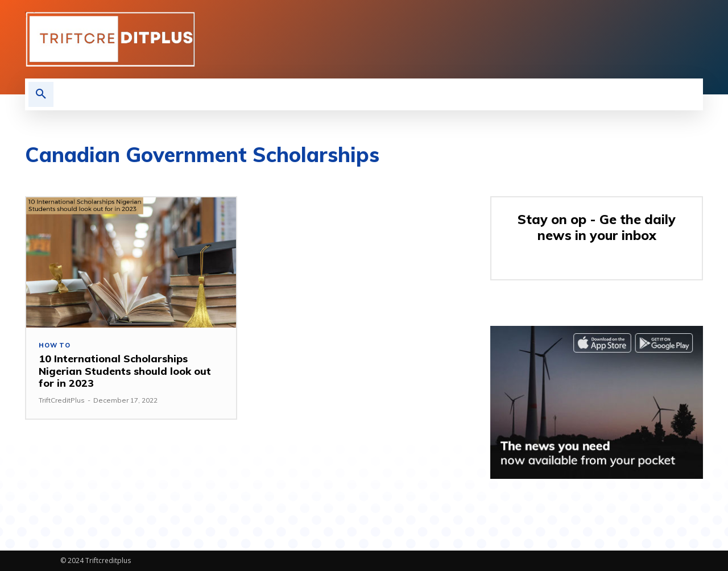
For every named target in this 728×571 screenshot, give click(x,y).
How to (55, 346)
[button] (41, 94)
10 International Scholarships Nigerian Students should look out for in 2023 (125, 371)
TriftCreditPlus (62, 400)
